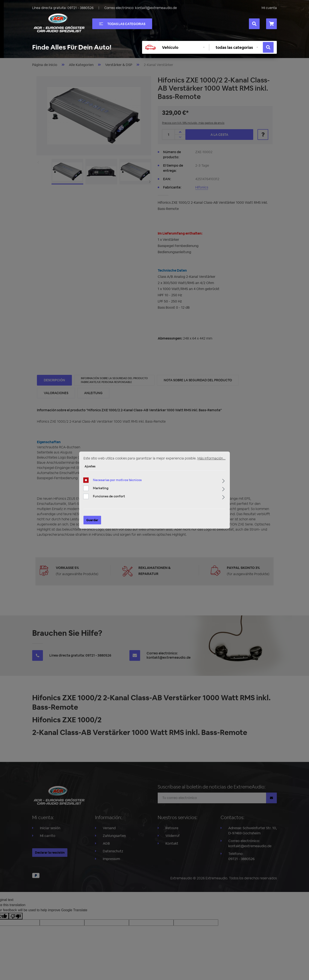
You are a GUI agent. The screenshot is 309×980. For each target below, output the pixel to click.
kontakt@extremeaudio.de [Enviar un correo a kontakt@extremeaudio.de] (156, 8)
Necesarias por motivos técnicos (117, 480)
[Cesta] (271, 24)
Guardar (92, 520)
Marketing (101, 488)
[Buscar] (254, 24)
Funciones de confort (109, 496)
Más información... (211, 458)
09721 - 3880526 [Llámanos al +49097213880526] (80, 8)
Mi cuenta (269, 8)
